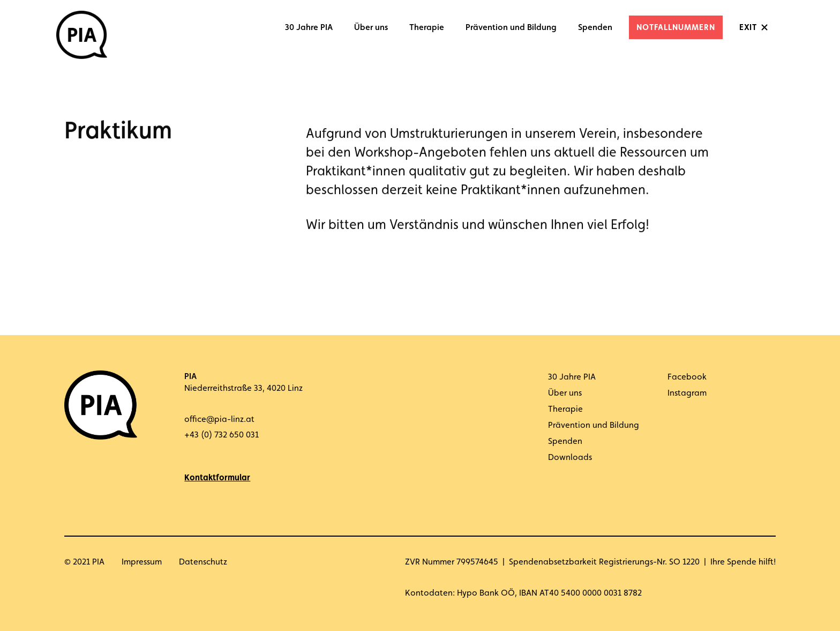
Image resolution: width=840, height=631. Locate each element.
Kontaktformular (217, 477)
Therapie (427, 27)
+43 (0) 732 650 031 (222, 435)
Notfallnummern (676, 27)
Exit (748, 27)
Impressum (142, 562)
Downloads (570, 457)
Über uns (371, 27)
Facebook (687, 377)
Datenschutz (203, 562)
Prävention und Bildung (511, 27)
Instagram (687, 393)
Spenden (595, 27)
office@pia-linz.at (219, 419)
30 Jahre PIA (309, 27)
